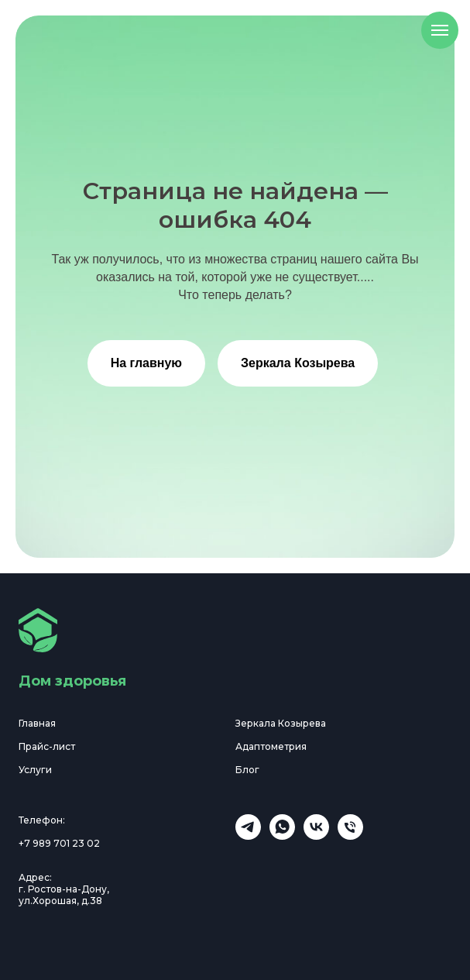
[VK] (316, 836)
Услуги (35, 770)
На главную (146, 363)
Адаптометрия (271, 746)
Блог (247, 770)
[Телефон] (350, 836)
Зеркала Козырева (298, 363)
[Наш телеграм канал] (248, 836)
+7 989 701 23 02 (59, 843)
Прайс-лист (47, 746)
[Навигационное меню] (440, 30)
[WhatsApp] (282, 836)
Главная (37, 723)
